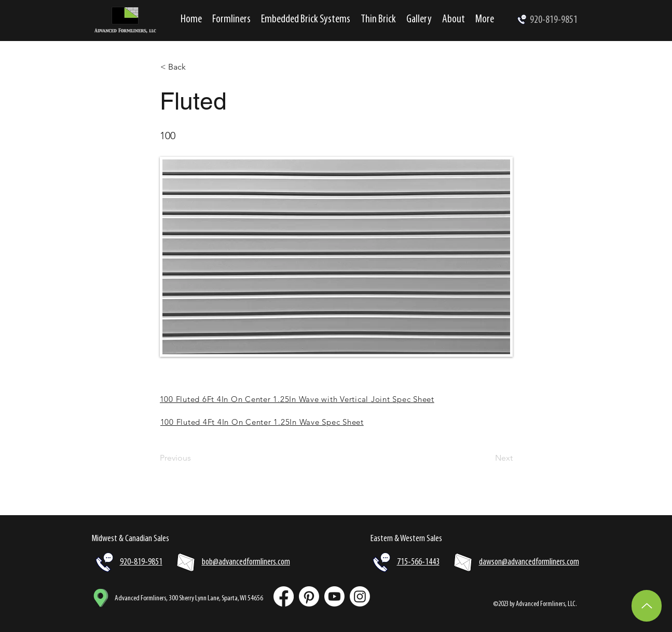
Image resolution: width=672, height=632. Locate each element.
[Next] (487, 458)
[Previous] (194, 458)
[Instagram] (360, 596)
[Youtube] (334, 596)
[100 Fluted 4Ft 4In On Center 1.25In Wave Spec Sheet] (337, 422)
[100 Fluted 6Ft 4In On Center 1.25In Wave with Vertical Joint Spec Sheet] (336, 399)
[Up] (647, 606)
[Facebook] (284, 596)
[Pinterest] (309, 596)
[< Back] (195, 67)
